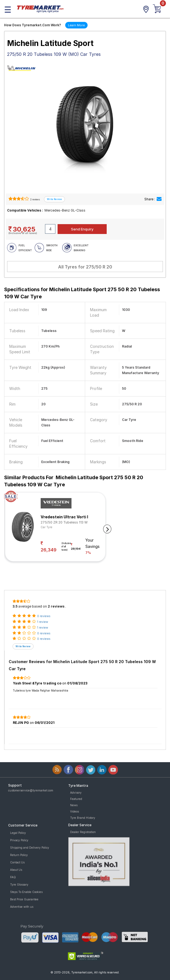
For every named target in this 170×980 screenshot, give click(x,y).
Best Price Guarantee (24, 899)
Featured (76, 799)
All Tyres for (85, 267)
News (74, 805)
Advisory (76, 793)
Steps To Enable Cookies (26, 892)
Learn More (76, 25)
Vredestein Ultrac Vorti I (64, 517)
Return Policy (19, 855)
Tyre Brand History (83, 818)
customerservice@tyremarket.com (31, 790)
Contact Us (17, 862)
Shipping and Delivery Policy (30, 848)
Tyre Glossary (19, 884)
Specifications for (82, 293)
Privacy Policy (19, 840)
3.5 (15, 606)
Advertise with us (22, 907)
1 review (43, 622)
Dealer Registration (83, 832)
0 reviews (44, 616)
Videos (74, 811)
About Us (16, 870)
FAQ (13, 877)
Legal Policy (18, 833)
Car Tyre (47, 527)
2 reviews (35, 200)
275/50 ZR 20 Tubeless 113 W (64, 522)
